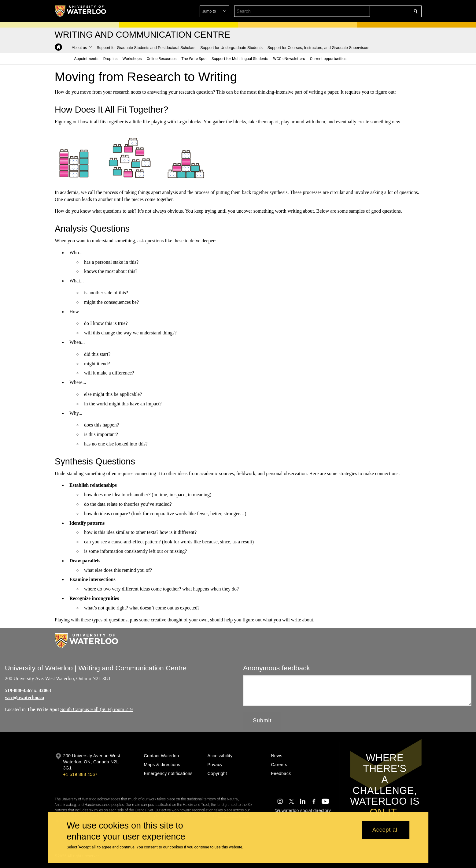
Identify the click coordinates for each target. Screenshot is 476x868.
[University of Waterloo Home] (81, 11)
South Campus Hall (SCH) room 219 (96, 709)
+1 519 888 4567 (80, 774)
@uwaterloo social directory (303, 810)
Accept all (386, 830)
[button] (371, 11)
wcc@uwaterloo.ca (24, 697)
